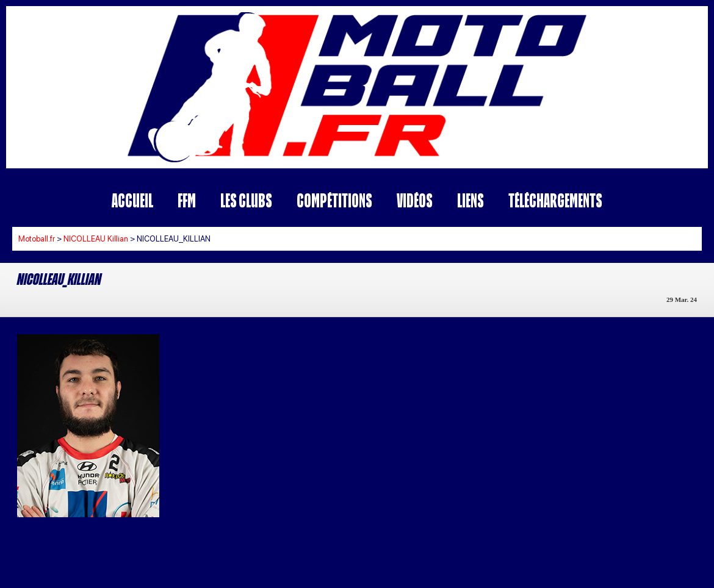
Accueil (132, 200)
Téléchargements (555, 200)
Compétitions (334, 200)
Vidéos (415, 200)
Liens (471, 200)
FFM (187, 200)
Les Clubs (246, 200)
